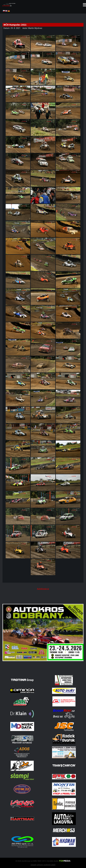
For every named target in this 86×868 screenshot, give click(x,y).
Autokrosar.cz (43, 589)
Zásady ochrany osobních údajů (43, 865)
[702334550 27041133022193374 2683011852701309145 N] (43, 669)
